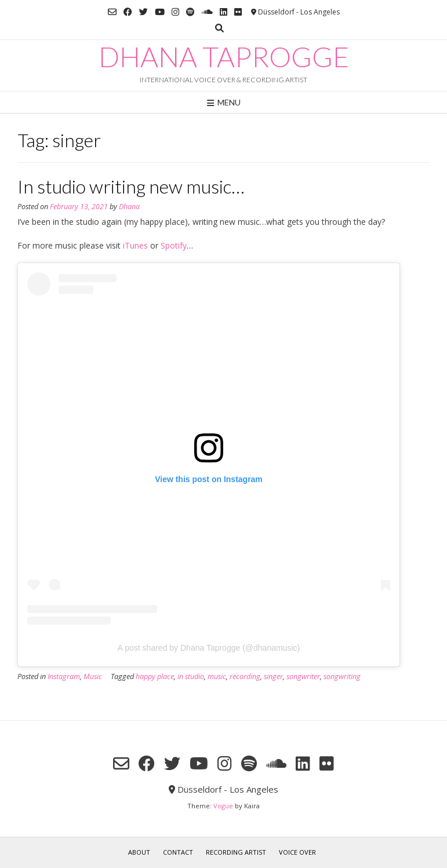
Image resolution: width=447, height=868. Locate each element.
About (139, 852)
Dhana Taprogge (224, 57)
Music (93, 676)
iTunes (135, 245)
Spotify (174, 245)
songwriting (342, 676)
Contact (178, 852)
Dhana (129, 207)
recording (245, 676)
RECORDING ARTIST (236, 852)
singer (273, 676)
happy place (155, 676)
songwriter (303, 676)
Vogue (223, 806)
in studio (191, 676)
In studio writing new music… (131, 186)
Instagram (64, 676)
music (217, 676)
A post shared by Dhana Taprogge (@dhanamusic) (209, 648)
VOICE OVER (297, 852)
